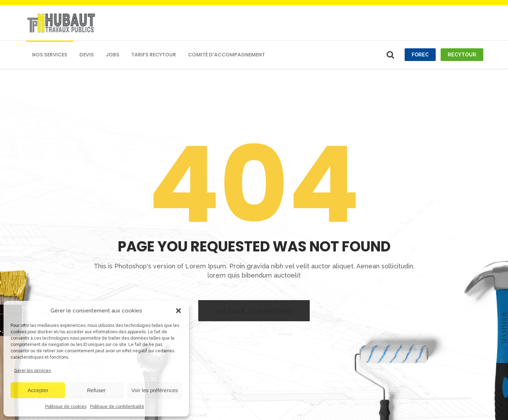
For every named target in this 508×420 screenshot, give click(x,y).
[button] (179, 311)
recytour (462, 55)
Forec (420, 55)
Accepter (38, 390)
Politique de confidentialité (117, 407)
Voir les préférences (155, 390)
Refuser (96, 390)
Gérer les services (32, 371)
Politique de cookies (66, 407)
